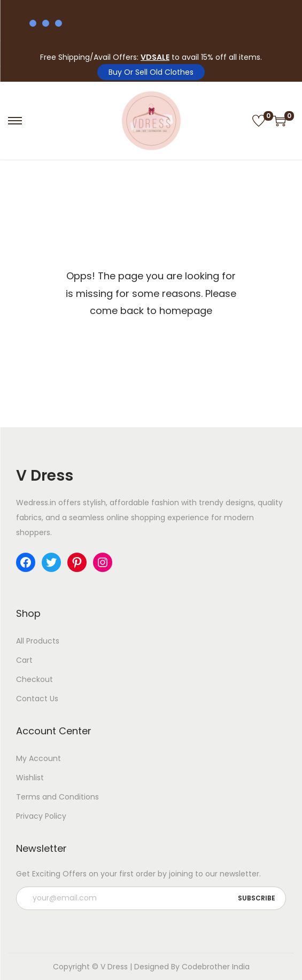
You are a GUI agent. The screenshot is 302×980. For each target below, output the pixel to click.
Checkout (34, 679)
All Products (38, 641)
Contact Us (37, 699)
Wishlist (30, 778)
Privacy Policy (41, 816)
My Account (38, 758)
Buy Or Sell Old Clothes (151, 72)
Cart (24, 660)
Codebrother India (216, 967)
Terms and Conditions (57, 797)
